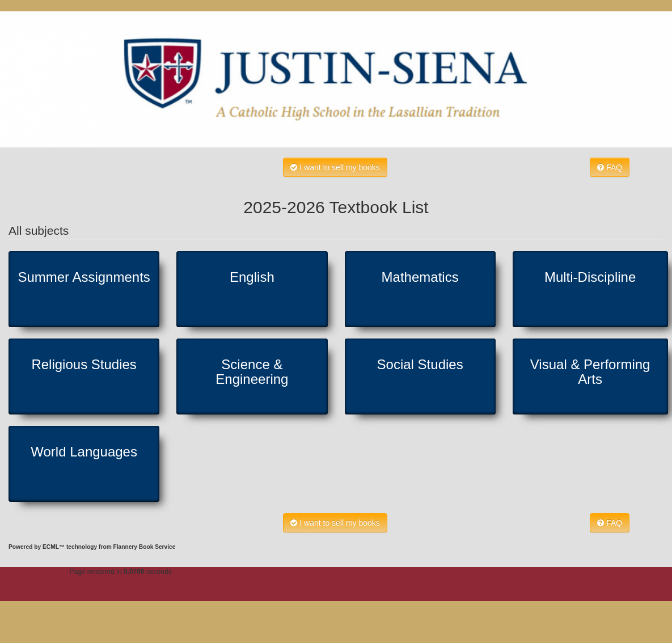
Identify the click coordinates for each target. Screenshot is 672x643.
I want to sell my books (335, 167)
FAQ (610, 167)
